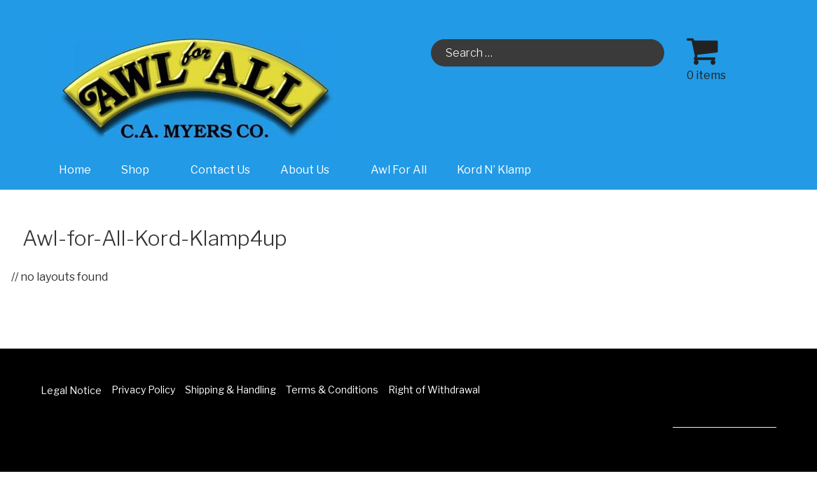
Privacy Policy (143, 390)
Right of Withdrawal (434, 390)
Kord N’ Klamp (494, 170)
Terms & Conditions (332, 390)
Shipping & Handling (231, 390)
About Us (312, 170)
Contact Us (220, 170)
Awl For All (399, 170)
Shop (143, 170)
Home (75, 170)
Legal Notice (71, 390)
